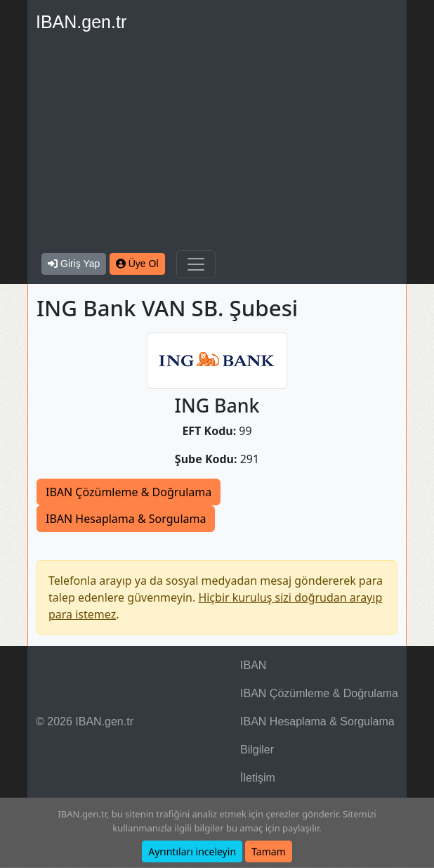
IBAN (253, 665)
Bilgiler (257, 750)
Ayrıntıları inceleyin (192, 851)
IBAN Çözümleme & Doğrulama (129, 492)
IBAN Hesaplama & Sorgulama (126, 519)
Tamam (269, 851)
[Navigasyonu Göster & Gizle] (196, 264)
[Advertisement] (217, 145)
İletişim (258, 778)
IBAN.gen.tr (81, 22)
